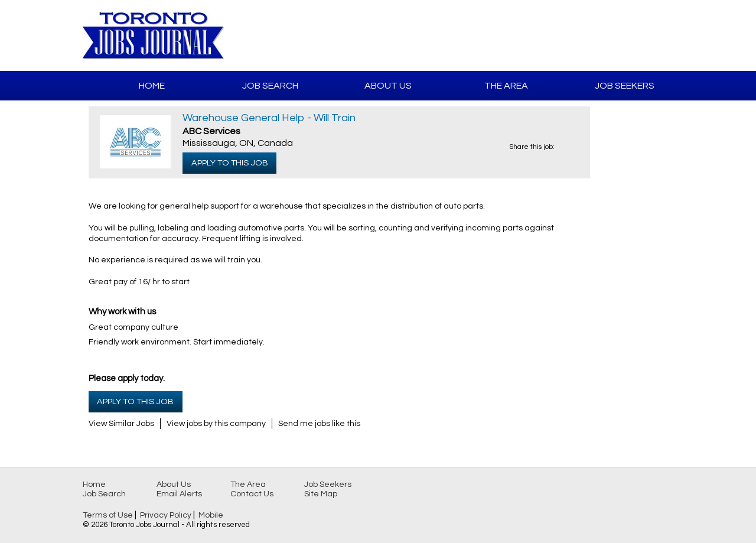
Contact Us (252, 494)
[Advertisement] (535, 35)
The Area (506, 86)
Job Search (270, 86)
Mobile (211, 515)
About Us (388, 86)
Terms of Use (108, 515)
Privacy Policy (166, 515)
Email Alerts (179, 494)
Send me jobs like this (319, 424)
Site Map (321, 494)
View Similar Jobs (121, 424)
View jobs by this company (216, 424)
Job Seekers (625, 86)
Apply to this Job (230, 163)
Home (152, 86)
